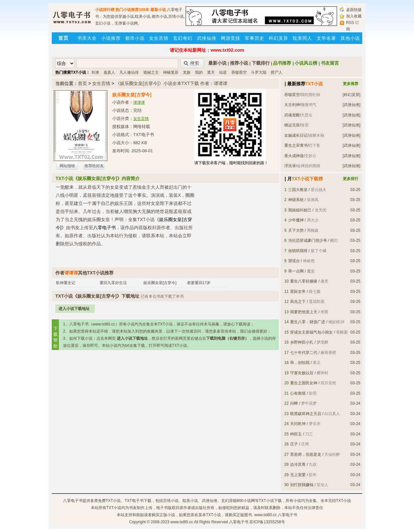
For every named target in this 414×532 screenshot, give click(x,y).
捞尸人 (277, 72)
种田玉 (296, 434)
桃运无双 (292, 125)
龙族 (187, 72)
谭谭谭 (139, 102)
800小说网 (246, 501)
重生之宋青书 (296, 145)
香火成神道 (294, 156)
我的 (199, 72)
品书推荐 (282, 63)
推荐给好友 (94, 166)
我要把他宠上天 (304, 312)
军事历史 (255, 38)
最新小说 (158, 10)
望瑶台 (294, 261)
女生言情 (159, 38)
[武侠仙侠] (351, 105)
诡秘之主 (151, 72)
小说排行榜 (105, 10)
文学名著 (326, 38)
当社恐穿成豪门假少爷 (308, 240)
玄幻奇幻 (183, 38)
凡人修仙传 (129, 72)
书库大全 (87, 38)
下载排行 (261, 63)
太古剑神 (292, 105)
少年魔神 (296, 220)
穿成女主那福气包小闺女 (311, 332)
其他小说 (350, 38)
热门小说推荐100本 (132, 10)
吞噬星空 (239, 72)
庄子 (294, 444)
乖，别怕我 (300, 363)
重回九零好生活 (113, 283)
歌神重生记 (66, 283)
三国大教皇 (298, 190)
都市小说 (135, 38)
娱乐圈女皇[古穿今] (160, 283)
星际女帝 (298, 292)
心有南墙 (298, 393)
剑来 (95, 72)
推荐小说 (239, 63)
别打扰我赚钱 (302, 485)
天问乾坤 (298, 424)
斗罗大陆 (259, 72)
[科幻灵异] (351, 95)
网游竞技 (231, 38)
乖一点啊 (296, 271)
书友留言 (330, 63)
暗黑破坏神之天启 (306, 414)
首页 (82, 83)
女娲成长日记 (296, 135)
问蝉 (294, 403)
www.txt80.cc (182, 522)
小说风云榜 (306, 63)
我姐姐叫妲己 (300, 210)
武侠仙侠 (207, 38)
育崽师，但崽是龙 (306, 454)
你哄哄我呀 (298, 251)
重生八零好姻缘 (304, 281)
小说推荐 (111, 38)
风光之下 (298, 302)
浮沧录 (290, 166)
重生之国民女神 (304, 383)
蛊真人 (109, 72)
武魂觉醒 (292, 115)
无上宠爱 (298, 475)
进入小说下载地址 (74, 309)
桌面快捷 (354, 10)
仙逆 (223, 72)
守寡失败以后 (302, 373)
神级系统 (296, 200)
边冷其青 (298, 464)
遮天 (211, 72)
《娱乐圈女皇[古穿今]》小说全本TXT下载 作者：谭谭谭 (171, 83)
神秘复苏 (171, 72)
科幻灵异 (278, 38)
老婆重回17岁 (199, 283)
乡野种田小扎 (302, 342)
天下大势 (296, 230)
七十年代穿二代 (304, 353)
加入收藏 (354, 16)
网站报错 (67, 166)
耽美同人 (302, 38)
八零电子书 (73, 501)
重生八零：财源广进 (308, 322)
